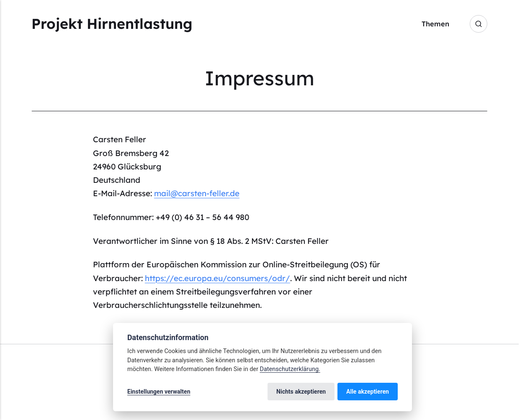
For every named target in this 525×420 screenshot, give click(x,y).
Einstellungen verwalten (159, 392)
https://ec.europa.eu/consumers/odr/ (217, 278)
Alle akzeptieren (368, 392)
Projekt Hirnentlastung (112, 24)
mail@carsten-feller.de (197, 193)
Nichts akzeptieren (301, 392)
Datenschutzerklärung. (290, 369)
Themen (435, 24)
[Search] (479, 24)
